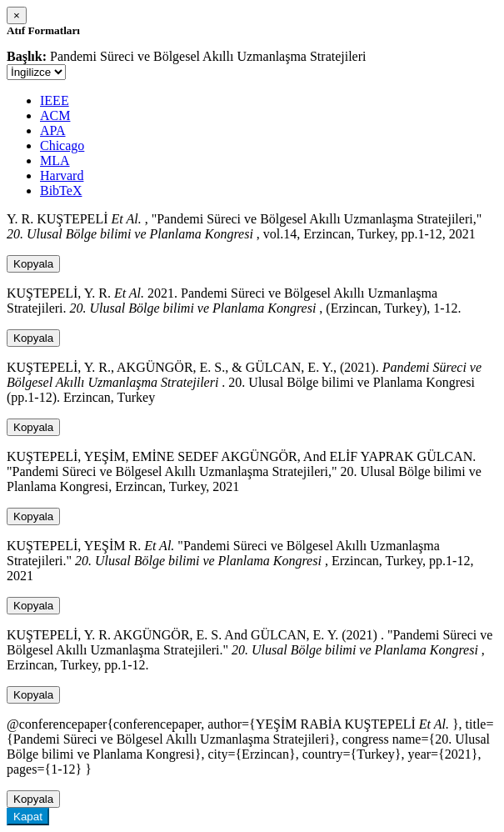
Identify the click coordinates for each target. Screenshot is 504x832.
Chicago (62, 145)
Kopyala (33, 264)
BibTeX (61, 190)
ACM (55, 115)
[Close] (17, 15)
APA (53, 130)
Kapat (28, 817)
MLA (55, 160)
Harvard (62, 175)
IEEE (55, 100)
